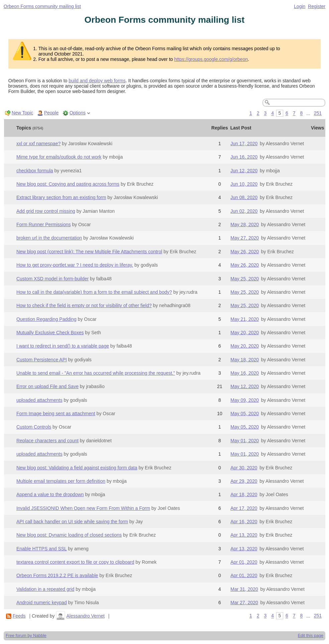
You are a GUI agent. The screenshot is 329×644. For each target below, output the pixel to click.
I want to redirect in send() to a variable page (63, 346)
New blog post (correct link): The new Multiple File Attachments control (89, 252)
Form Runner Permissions (44, 224)
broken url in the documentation (49, 238)
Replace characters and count (47, 441)
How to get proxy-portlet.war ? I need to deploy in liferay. (75, 265)
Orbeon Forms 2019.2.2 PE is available (57, 575)
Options (78, 113)
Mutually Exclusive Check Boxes (50, 333)
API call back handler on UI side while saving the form (72, 522)
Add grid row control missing (46, 211)
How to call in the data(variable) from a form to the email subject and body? (94, 292)
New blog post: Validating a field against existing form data (77, 468)
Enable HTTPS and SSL (41, 549)
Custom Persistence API (42, 360)
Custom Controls (34, 427)
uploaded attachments (39, 400)
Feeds (19, 616)
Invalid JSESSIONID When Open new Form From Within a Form (83, 508)
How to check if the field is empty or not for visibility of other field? (84, 305)
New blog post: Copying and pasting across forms (68, 184)
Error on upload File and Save (47, 386)
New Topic (22, 113)
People (51, 113)
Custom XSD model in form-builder (52, 279)
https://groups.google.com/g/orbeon (211, 59)
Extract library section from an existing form (61, 197)
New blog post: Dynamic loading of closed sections (69, 535)
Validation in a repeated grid (45, 589)
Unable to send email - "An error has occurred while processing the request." (96, 373)
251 (318, 113)
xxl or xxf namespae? (38, 144)
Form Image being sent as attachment (56, 413)
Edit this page (311, 636)
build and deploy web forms (97, 81)
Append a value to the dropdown (50, 494)
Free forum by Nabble (26, 636)
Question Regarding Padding (46, 319)
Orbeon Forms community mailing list (42, 6)
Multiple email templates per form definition (61, 481)
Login (300, 6)
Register (317, 6)
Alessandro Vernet (85, 616)
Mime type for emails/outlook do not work (59, 157)
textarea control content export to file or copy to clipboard (75, 562)
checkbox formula (35, 171)
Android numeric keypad (42, 603)
